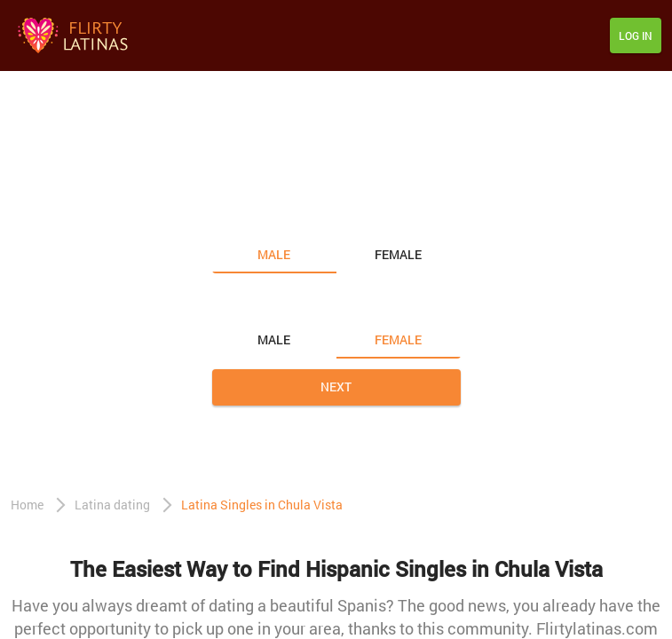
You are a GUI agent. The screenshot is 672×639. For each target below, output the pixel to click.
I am (228, 217)
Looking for (252, 303)
